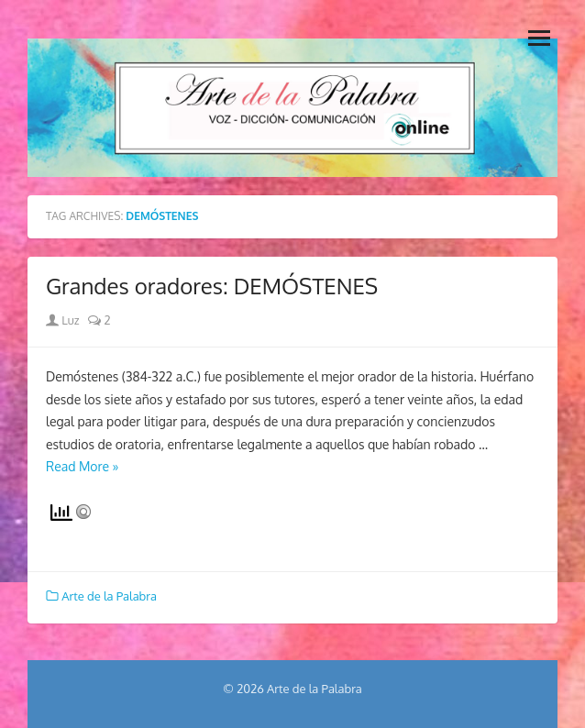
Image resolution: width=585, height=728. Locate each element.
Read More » (83, 466)
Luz (63, 320)
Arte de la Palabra (109, 596)
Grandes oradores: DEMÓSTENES (212, 286)
